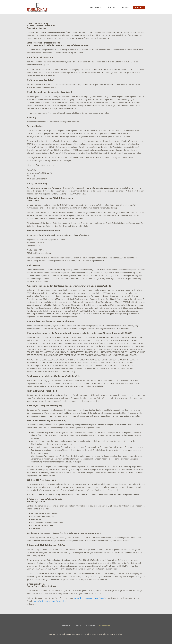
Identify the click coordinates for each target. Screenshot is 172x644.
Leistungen (95, 7)
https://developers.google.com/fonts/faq (90, 598)
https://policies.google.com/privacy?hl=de (51, 601)
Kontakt (139, 7)
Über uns (111, 7)
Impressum (90, 626)
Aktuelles (126, 7)
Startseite (66, 626)
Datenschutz (105, 626)
